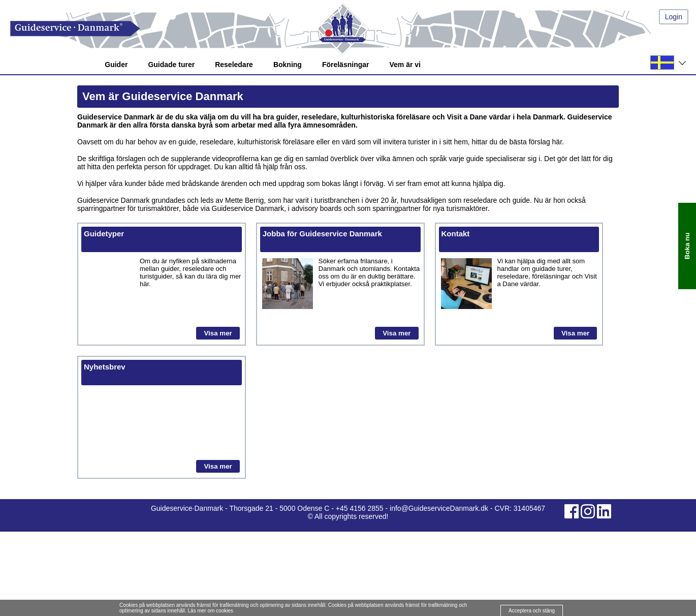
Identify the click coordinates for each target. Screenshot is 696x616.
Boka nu (687, 246)
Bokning (288, 65)
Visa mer (218, 333)
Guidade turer (171, 65)
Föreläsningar (346, 65)
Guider (116, 65)
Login (674, 17)
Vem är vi (405, 65)
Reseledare (234, 65)
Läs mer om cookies (211, 611)
